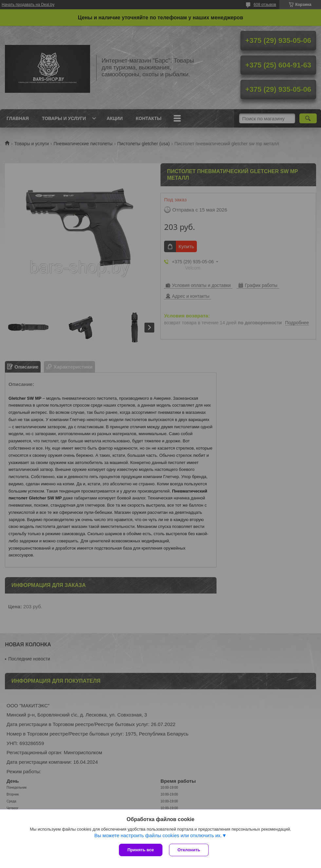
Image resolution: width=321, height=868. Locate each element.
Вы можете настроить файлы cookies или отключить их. (158, 835)
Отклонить (189, 850)
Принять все (141, 850)
